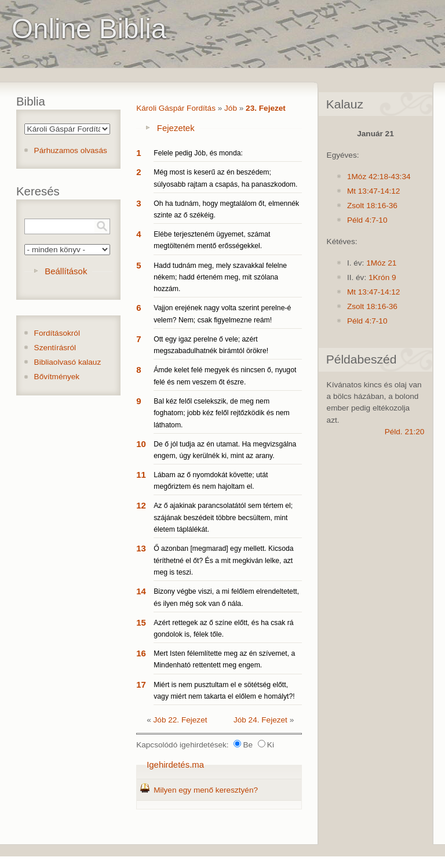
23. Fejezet (266, 108)
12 (141, 505)
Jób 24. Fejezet (260, 720)
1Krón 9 (382, 277)
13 (141, 548)
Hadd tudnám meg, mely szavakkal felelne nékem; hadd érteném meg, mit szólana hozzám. (220, 277)
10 (141, 444)
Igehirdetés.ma (175, 765)
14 (141, 591)
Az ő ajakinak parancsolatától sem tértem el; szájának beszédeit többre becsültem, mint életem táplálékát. (223, 517)
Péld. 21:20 (405, 432)
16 (141, 653)
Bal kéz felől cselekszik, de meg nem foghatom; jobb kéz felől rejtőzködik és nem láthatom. (222, 413)
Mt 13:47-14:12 (373, 191)
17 (141, 684)
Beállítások (66, 271)
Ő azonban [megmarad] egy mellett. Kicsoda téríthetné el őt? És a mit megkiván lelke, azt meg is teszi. (223, 560)
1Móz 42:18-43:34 (379, 177)
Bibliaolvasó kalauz (68, 362)
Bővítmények (57, 377)
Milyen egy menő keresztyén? (206, 790)
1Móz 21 (381, 263)
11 (141, 475)
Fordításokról (57, 333)
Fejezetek (176, 128)
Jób (231, 108)
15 (141, 622)
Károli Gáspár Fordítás (176, 108)
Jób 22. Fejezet (180, 720)
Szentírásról (55, 348)
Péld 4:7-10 (367, 220)
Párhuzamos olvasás (71, 150)
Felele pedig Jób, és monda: (198, 153)
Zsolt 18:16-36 (372, 206)
